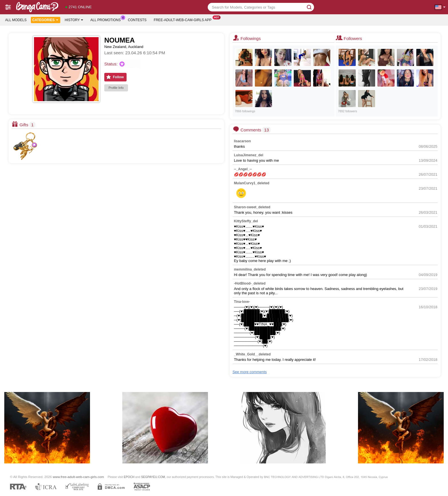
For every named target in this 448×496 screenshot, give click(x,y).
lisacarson (242, 141)
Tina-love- (242, 302)
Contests (137, 20)
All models (16, 20)
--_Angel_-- (243, 169)
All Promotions (107, 19)
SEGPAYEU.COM (153, 477)
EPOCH (129, 477)
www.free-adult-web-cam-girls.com (78, 477)
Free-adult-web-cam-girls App (184, 19)
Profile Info (116, 88)
